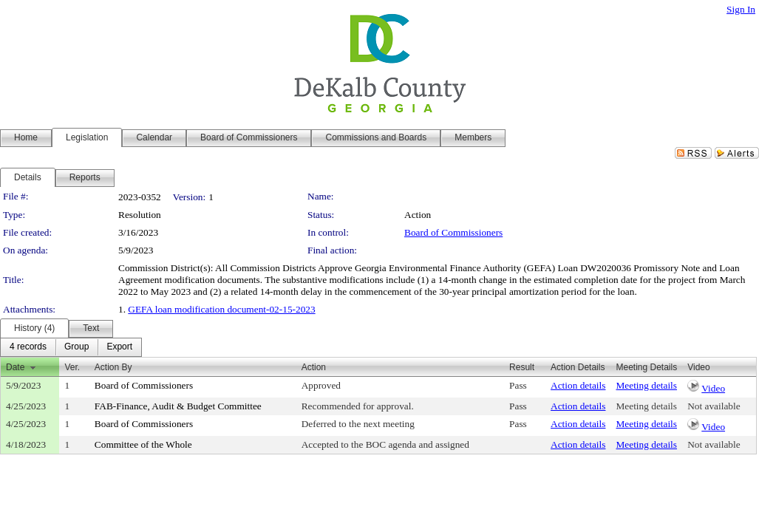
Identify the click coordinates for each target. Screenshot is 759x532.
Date (15, 367)
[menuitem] (28, 347)
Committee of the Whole (143, 444)
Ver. (72, 367)
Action (314, 367)
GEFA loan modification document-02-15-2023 (221, 309)
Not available (714, 406)
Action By (113, 367)
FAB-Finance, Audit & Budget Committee (178, 406)
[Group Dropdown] (76, 347)
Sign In (741, 9)
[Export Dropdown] (119, 347)
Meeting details (646, 385)
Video (713, 388)
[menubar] (71, 347)
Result (522, 367)
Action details (578, 385)
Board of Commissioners (453, 232)
